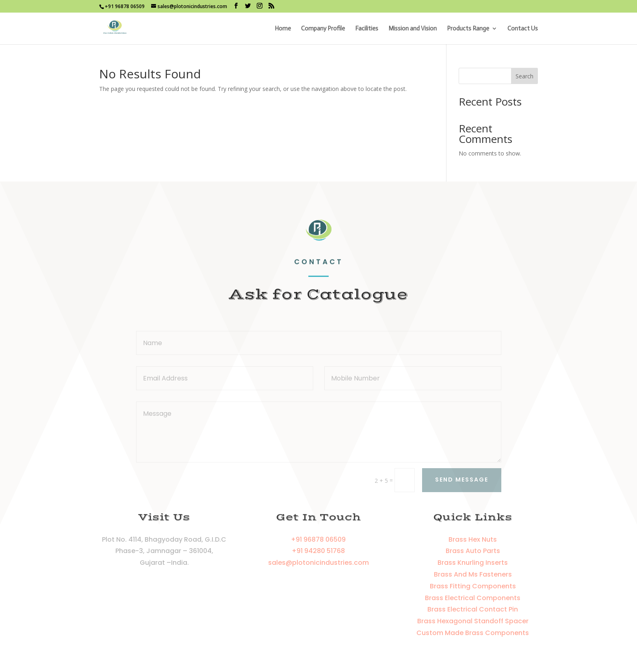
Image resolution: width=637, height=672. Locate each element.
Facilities (367, 29)
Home (283, 29)
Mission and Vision (413, 29)
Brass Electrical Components (473, 598)
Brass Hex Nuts (473, 539)
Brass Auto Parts (473, 551)
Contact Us (523, 29)
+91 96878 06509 (318, 539)
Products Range (468, 29)
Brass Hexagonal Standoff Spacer (473, 621)
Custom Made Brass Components (473, 633)
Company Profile (323, 29)
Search (524, 76)
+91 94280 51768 (318, 551)
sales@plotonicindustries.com (318, 563)
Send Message (462, 480)
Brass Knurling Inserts (473, 563)
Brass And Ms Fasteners (473, 574)
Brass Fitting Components (473, 586)
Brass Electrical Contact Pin (473, 609)
